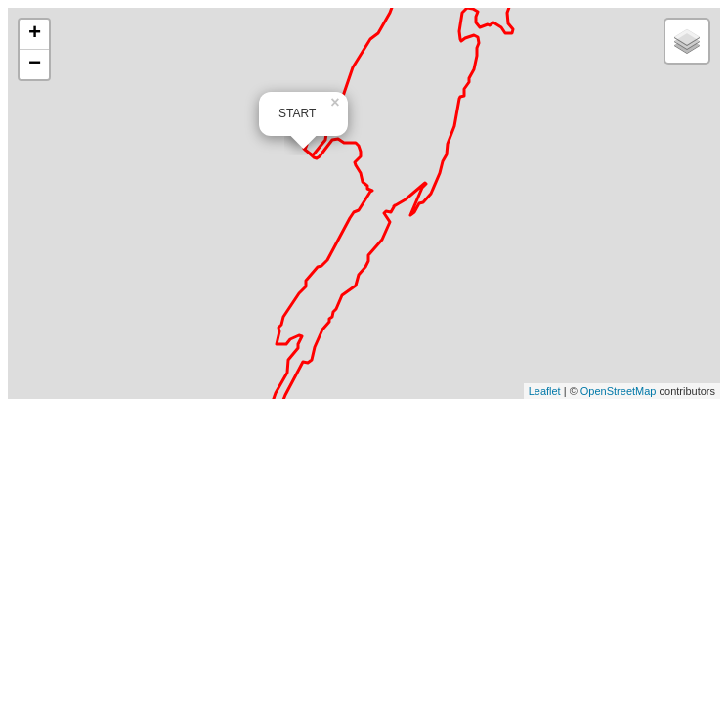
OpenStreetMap (619, 391)
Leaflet (545, 391)
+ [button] (35, 34)
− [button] (35, 65)
